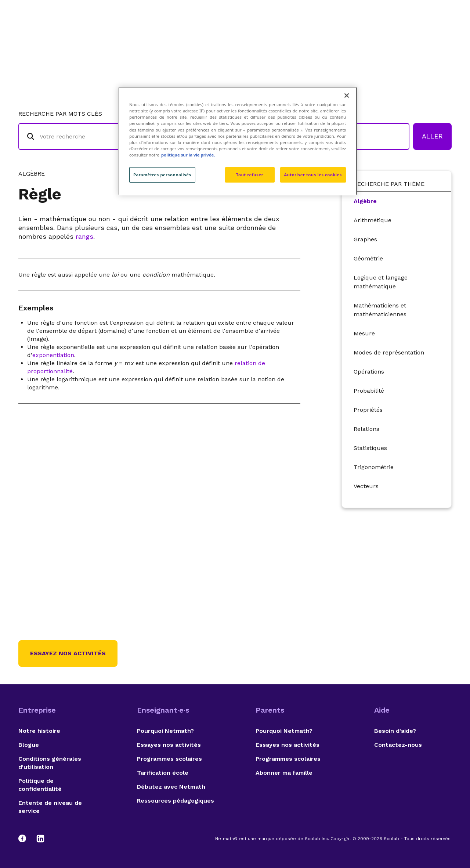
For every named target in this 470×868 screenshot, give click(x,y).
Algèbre (365, 201)
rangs (84, 236)
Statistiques (370, 448)
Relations (366, 429)
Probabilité (369, 391)
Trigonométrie (374, 467)
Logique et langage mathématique (381, 282)
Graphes (365, 239)
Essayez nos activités (68, 653)
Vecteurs (366, 486)
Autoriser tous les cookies (313, 175)
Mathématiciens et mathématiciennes (380, 310)
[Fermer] (347, 96)
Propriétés (368, 410)
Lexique (309, 35)
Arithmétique (373, 220)
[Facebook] (26, 839)
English (439, 35)
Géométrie (368, 258)
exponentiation (53, 355)
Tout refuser (250, 175)
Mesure (364, 333)
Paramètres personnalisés (162, 175)
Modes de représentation (389, 352)
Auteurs (347, 35)
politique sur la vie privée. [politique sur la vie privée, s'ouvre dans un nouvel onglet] (188, 155)
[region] (238, 141)
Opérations (369, 372)
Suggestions (393, 35)
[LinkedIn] (40, 839)
